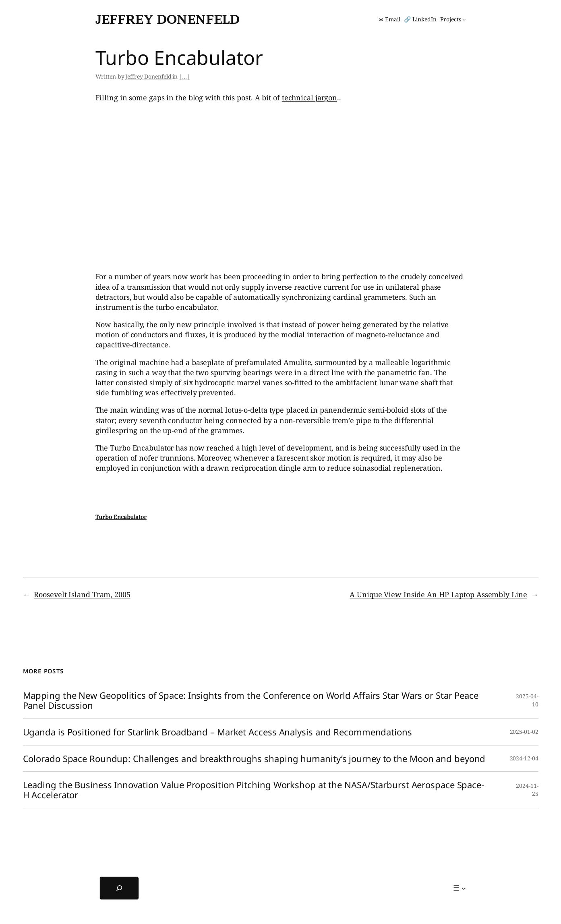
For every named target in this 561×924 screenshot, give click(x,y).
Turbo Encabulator (121, 517)
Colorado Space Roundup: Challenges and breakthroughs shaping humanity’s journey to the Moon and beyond (254, 759)
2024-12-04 (524, 758)
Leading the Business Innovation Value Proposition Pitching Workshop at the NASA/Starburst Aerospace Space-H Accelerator (254, 790)
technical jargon (309, 98)
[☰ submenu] (459, 888)
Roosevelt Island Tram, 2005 (82, 594)
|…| (184, 76)
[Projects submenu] (453, 19)
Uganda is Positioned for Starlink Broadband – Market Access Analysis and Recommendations (217, 732)
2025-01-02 (524, 732)
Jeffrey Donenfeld (168, 19)
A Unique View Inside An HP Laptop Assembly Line (438, 594)
